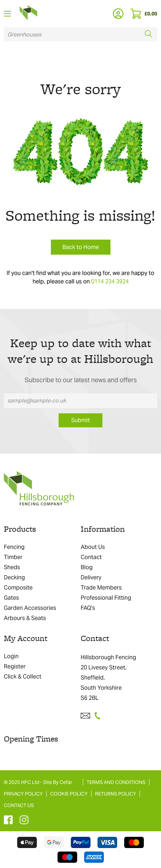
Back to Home (81, 247)
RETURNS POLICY (116, 794)
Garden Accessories (30, 608)
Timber (13, 557)
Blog (87, 567)
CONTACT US (19, 805)
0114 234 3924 (110, 281)
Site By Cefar (58, 782)
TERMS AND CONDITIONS (116, 782)
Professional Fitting (106, 598)
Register (15, 666)
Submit (80, 420)
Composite (18, 588)
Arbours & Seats (25, 618)
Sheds (12, 567)
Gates (11, 598)
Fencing (14, 547)
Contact (91, 557)
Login (11, 656)
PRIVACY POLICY (23, 794)
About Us (93, 547)
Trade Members (101, 588)
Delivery (91, 577)
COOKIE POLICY (69, 794)
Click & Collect (23, 677)
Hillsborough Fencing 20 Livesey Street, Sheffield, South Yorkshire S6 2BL (108, 678)
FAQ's (88, 608)
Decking (14, 577)
